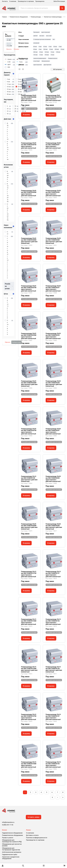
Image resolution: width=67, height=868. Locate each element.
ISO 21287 (49, 36)
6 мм (50, 47)
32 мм (51, 49)
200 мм (35, 52)
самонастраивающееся (40, 58)
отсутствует (37, 61)
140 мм (58, 52)
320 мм (45, 49)
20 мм (41, 52)
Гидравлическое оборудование (12, 833)
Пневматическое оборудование (12, 835)
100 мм (47, 55)
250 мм (57, 49)
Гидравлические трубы (10, 855)
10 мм (52, 55)
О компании (13, 1)
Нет (54, 39)
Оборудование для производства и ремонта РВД (12, 841)
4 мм (40, 49)
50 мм (55, 47)
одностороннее (38, 65)
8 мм (40, 47)
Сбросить (9, 49)
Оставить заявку (34, 817)
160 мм (47, 52)
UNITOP (36, 36)
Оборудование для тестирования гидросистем (11, 849)
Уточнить (16, 49)
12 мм (41, 55)
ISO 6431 (42, 36)
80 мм (35, 47)
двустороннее (47, 65)
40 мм (35, 49)
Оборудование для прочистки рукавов (12, 845)
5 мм (60, 47)
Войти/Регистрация (59, 1)
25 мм (62, 49)
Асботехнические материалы (12, 852)
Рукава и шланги (8, 838)
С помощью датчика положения (42, 39)
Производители (40, 1)
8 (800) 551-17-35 (8, 825)
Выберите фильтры (17, 342)
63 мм (45, 47)
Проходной (36, 32)
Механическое (46, 61)
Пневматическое (53, 58)
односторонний (46, 32)
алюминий (36, 43)
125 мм (35, 55)
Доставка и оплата (32, 835)
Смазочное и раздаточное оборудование (11, 858)
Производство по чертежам (26, 1)
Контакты (5, 1)
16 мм (52, 52)
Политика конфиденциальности (37, 838)
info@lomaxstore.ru (8, 822)
